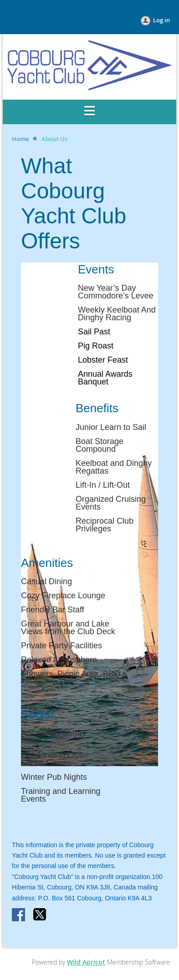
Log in (161, 20)
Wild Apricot (86, 962)
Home (20, 139)
